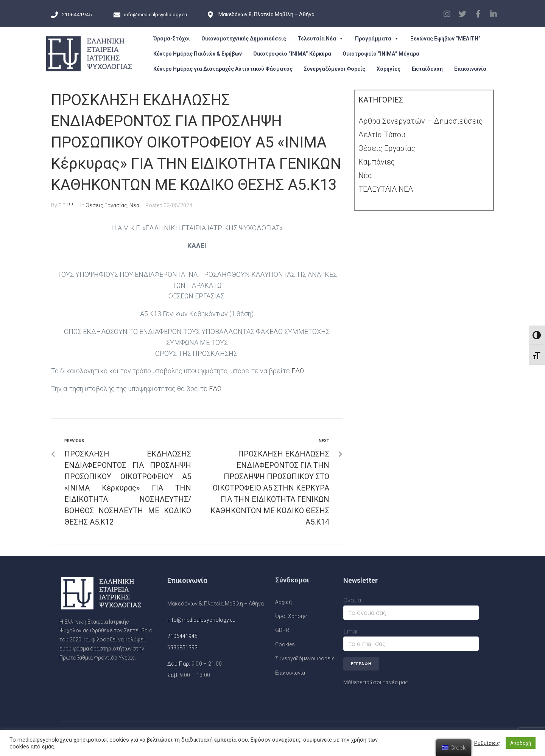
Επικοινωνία (470, 69)
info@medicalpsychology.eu (201, 620)
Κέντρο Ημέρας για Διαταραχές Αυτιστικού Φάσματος (223, 69)
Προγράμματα (377, 39)
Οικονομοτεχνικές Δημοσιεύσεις (244, 39)
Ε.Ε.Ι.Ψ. (66, 205)
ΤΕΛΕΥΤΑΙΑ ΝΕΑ (386, 189)
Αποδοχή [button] (521, 743)
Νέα (134, 205)
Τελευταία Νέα (321, 39)
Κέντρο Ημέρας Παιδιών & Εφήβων (198, 54)
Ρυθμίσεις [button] (487, 743)
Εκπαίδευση (427, 69)
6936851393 (182, 647)
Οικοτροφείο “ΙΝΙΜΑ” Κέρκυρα (292, 54)
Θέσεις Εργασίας (106, 205)
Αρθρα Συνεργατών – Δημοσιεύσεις (420, 121)
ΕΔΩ (298, 371)
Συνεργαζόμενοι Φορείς (335, 69)
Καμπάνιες (377, 162)
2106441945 (182, 636)
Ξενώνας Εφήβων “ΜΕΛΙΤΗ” (445, 39)
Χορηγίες (389, 69)
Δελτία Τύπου (382, 135)
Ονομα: (353, 600)
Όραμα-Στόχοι (172, 39)
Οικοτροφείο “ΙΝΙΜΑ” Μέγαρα (381, 54)
